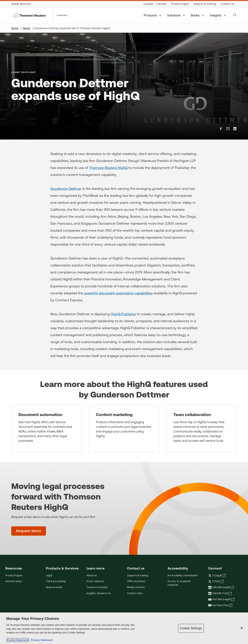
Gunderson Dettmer (66, 189)
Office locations (136, 581)
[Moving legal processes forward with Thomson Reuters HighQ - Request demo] (29, 531)
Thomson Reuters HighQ (108, 168)
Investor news (14, 581)
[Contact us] (228, 4)
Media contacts (136, 587)
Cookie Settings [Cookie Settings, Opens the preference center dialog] (191, 628)
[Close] (242, 628)
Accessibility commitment (183, 575)
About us (92, 575)
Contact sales (135, 593)
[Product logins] (180, 4)
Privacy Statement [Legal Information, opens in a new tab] (41, 640)
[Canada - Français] (155, 4)
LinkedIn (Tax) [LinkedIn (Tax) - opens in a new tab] (220, 593)
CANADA (62, 15)
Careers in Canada (97, 587)
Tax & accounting (56, 581)
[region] (124, 628)
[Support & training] (205, 4)
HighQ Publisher (123, 314)
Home (15, 28)
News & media (54, 587)
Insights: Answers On (99, 593)
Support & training (138, 575)
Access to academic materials (179, 583)
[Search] (235, 15)
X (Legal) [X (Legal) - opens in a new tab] (217, 575)
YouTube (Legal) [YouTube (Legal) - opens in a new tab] (221, 599)
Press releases (95, 581)
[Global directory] (22, 4)
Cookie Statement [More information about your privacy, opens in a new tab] (18, 640)
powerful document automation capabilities (118, 293)
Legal (49, 575)
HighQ (26, 28)
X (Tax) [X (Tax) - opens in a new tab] (216, 581)
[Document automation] (46, 429)
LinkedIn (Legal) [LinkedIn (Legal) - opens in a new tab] (221, 587)
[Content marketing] (124, 429)
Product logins (14, 575)
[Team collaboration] (201, 429)
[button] (153, 15)
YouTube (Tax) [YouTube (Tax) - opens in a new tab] (220, 605)
